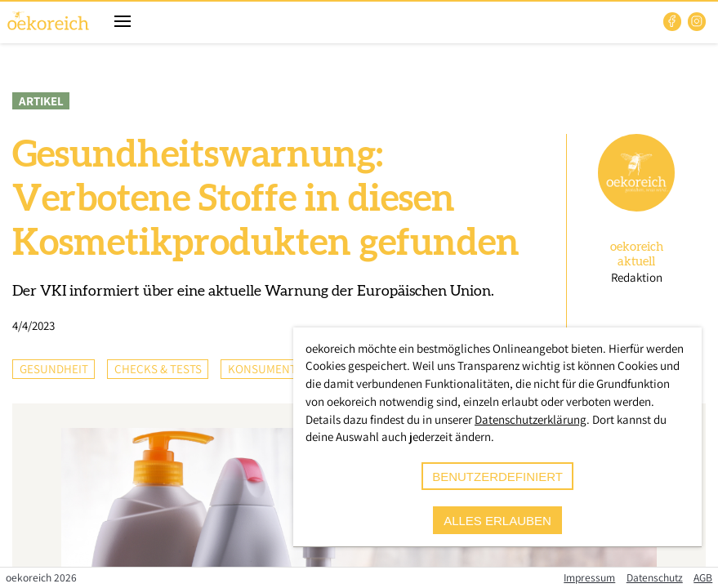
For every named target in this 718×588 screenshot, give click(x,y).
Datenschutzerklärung (531, 419)
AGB (703, 577)
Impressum (589, 577)
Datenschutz (655, 577)
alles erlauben (497, 521)
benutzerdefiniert (497, 477)
